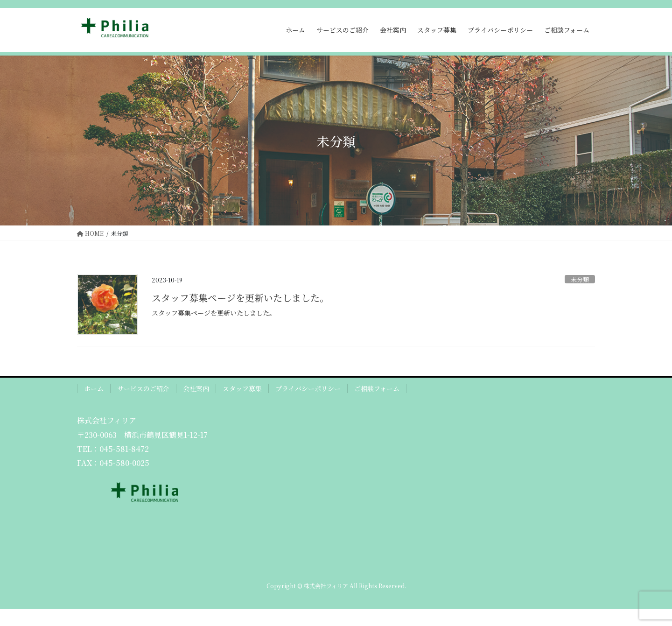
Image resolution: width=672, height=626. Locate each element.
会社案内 (196, 388)
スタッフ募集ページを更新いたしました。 (240, 298)
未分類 (580, 279)
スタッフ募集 (242, 388)
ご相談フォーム (377, 388)
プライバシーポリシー (308, 388)
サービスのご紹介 (143, 388)
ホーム (94, 388)
